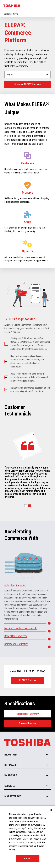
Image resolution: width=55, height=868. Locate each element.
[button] (26, 506)
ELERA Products (28, 680)
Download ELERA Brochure (27, 84)
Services (10, 786)
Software (10, 765)
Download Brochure (27, 723)
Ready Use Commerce (16, 636)
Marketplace (13, 796)
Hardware (11, 775)
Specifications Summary (28, 714)
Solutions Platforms (11, 14)
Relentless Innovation (16, 585)
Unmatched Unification (16, 644)
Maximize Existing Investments (21, 628)
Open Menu (50, 5)
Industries (11, 755)
